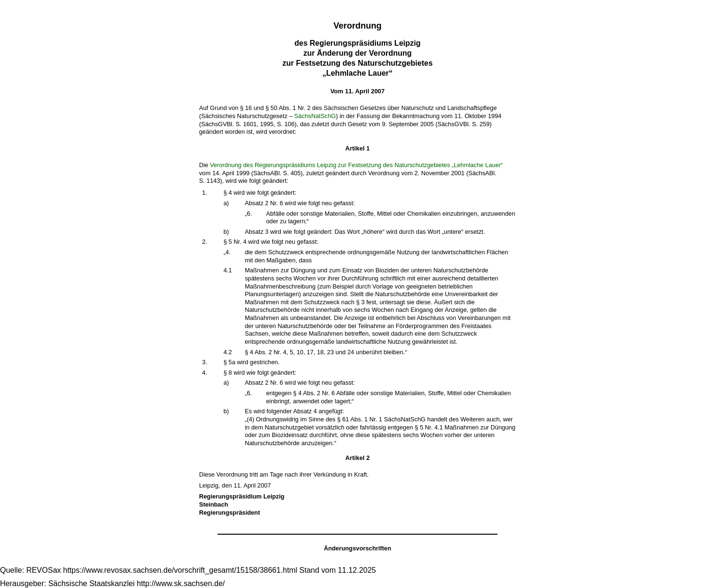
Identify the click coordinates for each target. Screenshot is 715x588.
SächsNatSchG (315, 116)
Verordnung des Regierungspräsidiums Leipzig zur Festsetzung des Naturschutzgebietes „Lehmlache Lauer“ (356, 165)
